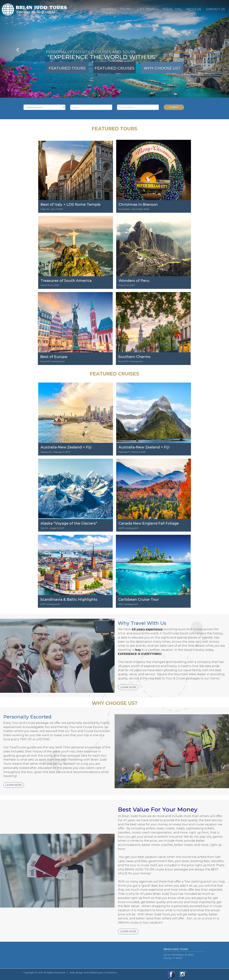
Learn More (128, 687)
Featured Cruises (114, 68)
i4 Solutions (110, 972)
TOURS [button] (126, 9)
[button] (17, 49)
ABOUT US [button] (194, 9)
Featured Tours (67, 68)
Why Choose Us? (162, 68)
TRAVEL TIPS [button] (172, 9)
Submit (174, 107)
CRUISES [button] (108, 9)
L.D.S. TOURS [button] (148, 9)
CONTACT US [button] (215, 9)
